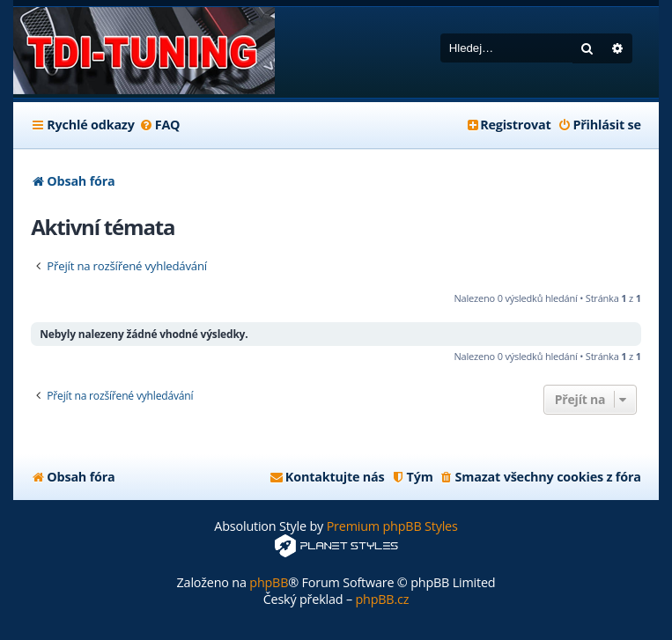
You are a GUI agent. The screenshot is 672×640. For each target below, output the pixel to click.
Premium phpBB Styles (392, 526)
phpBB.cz (382, 599)
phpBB (269, 582)
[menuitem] (160, 125)
